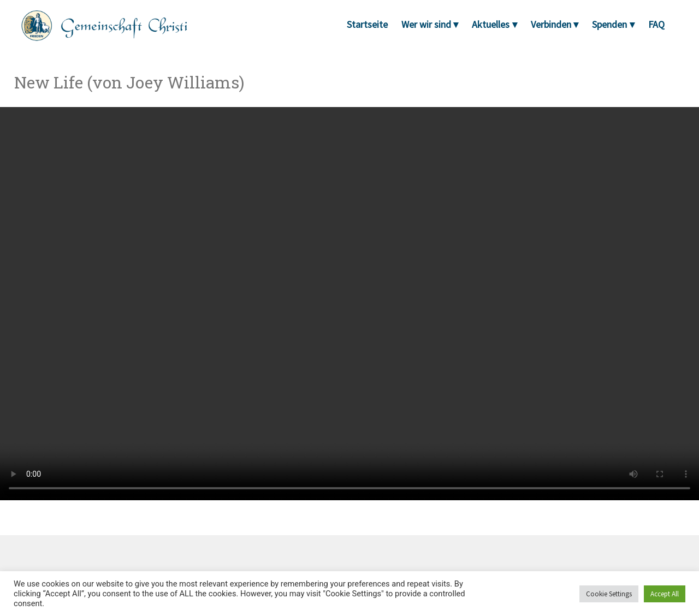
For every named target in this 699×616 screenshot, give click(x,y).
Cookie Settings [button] (609, 594)
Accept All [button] (665, 594)
